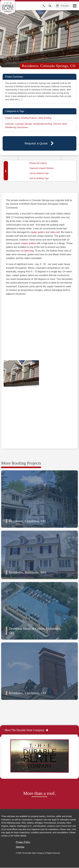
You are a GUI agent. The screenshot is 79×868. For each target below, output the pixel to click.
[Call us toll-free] (44, 6)
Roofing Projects (29, 118)
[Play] (40, 756)
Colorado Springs (23, 124)
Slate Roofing (45, 118)
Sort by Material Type (39, 173)
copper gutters (38, 232)
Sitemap (20, 847)
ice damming (27, 251)
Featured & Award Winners (42, 168)
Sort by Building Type (39, 178)
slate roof (55, 232)
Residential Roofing (42, 124)
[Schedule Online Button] (63, 6)
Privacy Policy (23, 842)
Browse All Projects (38, 163)
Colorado (9, 124)
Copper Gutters (13, 118)
